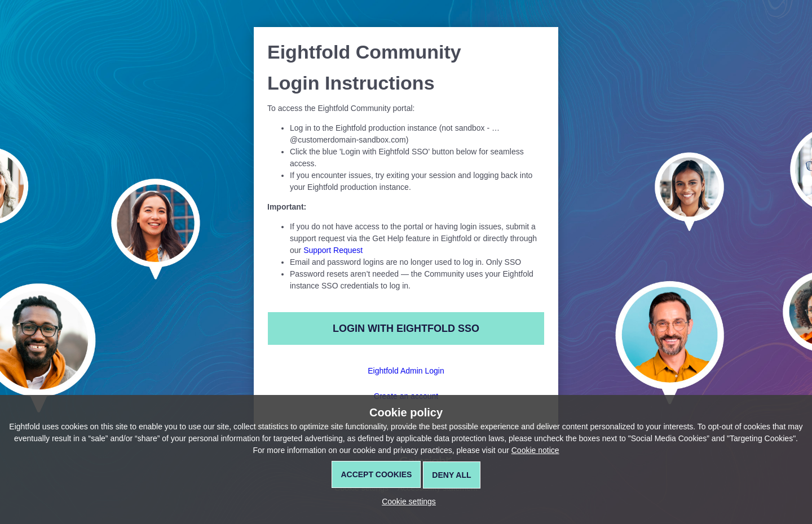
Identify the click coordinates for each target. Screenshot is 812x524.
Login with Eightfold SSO (406, 328)
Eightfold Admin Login (406, 371)
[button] (406, 501)
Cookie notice (535, 450)
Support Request (333, 250)
